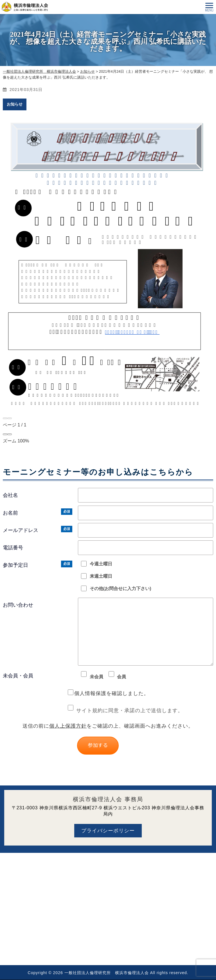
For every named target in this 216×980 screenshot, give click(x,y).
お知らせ (15, 104)
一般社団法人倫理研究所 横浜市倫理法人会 (107, 973)
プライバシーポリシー (108, 831)
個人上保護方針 (68, 726)
